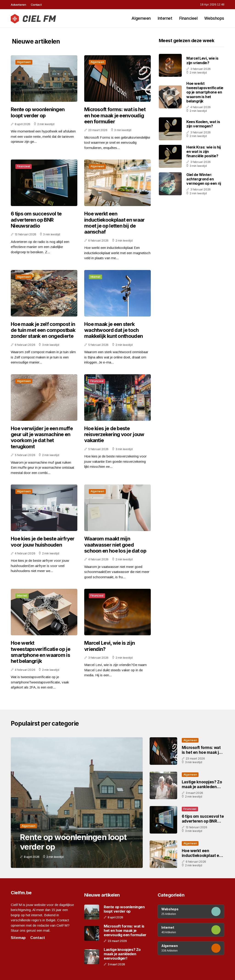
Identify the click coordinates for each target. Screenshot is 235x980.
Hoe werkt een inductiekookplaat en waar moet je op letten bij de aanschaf (115, 223)
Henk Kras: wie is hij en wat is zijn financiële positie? (204, 151)
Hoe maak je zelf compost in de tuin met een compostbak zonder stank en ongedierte (43, 330)
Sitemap (18, 938)
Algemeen (141, 18)
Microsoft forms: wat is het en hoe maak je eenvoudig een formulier (115, 115)
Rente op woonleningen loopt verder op (38, 112)
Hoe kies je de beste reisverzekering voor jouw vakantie (114, 434)
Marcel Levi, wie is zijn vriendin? (109, 646)
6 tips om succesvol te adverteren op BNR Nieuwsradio (36, 220)
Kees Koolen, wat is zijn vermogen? (203, 124)
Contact (36, 5)
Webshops (214, 18)
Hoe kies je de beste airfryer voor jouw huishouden (43, 542)
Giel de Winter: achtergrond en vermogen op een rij (204, 179)
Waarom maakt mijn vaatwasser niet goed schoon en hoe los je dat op (115, 545)
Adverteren (18, 5)
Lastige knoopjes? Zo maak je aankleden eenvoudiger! (202, 787)
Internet (165, 18)
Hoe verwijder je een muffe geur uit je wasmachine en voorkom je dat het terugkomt (42, 437)
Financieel (188, 18)
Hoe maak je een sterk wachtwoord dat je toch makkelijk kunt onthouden (113, 330)
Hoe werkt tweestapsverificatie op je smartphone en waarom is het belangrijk (41, 652)
